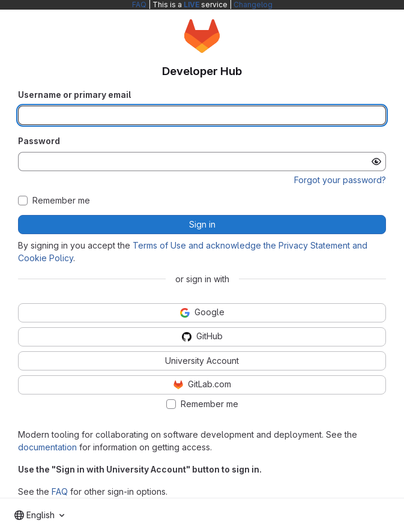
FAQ (139, 5)
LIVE (191, 5)
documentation (47, 447)
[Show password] (376, 162)
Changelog (253, 5)
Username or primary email (74, 95)
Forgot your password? (340, 180)
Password (39, 141)
